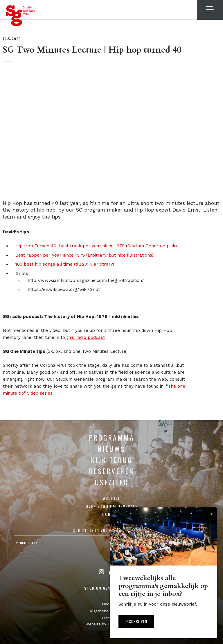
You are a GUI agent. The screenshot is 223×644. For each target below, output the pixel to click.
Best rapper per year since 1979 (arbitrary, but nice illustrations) (84, 255)
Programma (112, 437)
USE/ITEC (112, 482)
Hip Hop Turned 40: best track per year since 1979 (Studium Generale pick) (96, 246)
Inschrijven (136, 621)
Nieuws (111, 449)
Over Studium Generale (112, 506)
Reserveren (111, 471)
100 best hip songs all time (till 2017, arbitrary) (65, 264)
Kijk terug (112, 460)
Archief (112, 498)
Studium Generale (21, 16)
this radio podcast (85, 337)
